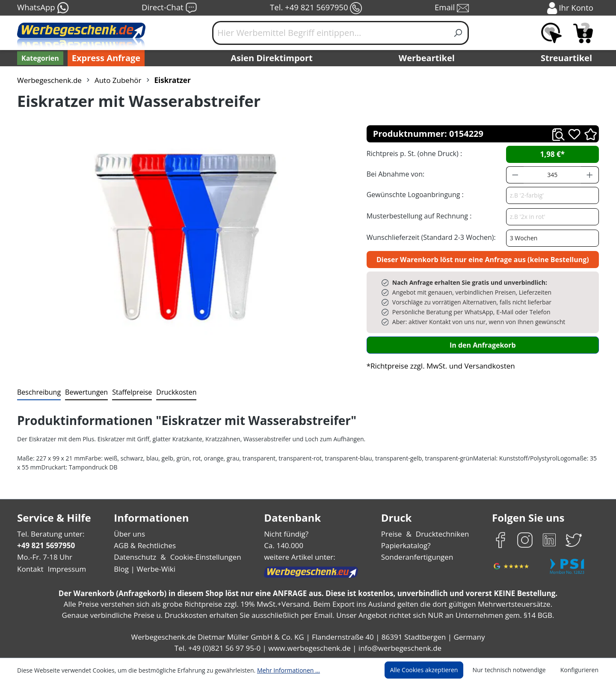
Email (453, 8)
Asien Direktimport (272, 58)
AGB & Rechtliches (146, 545)
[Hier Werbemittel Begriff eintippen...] (330, 33)
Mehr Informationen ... (277, 670)
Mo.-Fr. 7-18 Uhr (44, 557)
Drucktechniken (441, 534)
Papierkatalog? (407, 545)
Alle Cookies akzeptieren (432, 670)
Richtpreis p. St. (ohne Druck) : (413, 153)
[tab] (38, 393)
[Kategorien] (39, 58)
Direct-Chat (169, 8)
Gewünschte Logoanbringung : (413, 194)
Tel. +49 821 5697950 (316, 8)
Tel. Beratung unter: (49, 534)
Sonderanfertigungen (416, 557)
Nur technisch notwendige (514, 670)
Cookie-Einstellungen (203, 557)
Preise (393, 534)
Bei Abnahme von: (394, 174)
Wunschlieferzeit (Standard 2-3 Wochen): (429, 237)
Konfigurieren (581, 670)
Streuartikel (569, 58)
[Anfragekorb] (583, 33)
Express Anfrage (104, 58)
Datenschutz (135, 557)
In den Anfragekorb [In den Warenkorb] (483, 345)
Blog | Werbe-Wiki (144, 569)
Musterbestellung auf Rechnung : (417, 216)
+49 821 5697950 (46, 545)
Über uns (129, 534)
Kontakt (30, 569)
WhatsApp (43, 8)
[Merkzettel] (551, 33)
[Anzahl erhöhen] (590, 175)
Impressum (64, 569)
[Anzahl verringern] (515, 175)
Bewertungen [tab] (83, 392)
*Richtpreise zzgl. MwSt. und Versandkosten (438, 366)
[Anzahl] (552, 175)
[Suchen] (458, 33)
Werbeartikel (428, 58)
